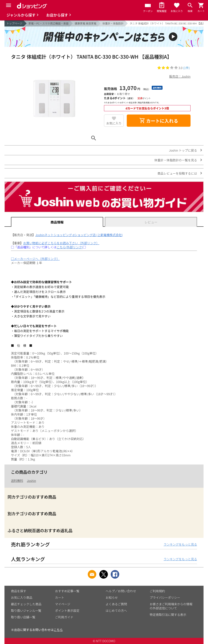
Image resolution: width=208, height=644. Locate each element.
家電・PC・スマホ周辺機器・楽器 (49, 23)
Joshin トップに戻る (183, 150)
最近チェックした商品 (26, 604)
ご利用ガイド (64, 617)
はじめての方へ (116, 610)
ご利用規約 (157, 591)
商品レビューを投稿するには (177, 173)
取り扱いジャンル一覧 (26, 610)
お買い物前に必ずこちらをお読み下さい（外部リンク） (61, 243)
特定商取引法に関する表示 (168, 615)
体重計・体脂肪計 (113, 23)
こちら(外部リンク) (70, 247)
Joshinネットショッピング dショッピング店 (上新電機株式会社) (79, 235)
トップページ (14, 23)
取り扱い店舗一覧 (23, 617)
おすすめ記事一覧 (67, 591)
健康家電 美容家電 (85, 23)
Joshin (31, 481)
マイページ (63, 604)
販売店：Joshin (180, 76)
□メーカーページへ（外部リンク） (35, 259)
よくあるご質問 (116, 604)
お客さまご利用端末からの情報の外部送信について (171, 606)
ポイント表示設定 (67, 610)
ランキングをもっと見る (180, 544)
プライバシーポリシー (165, 597)
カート (60, 597)
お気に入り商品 (22, 597)
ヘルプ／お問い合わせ (121, 591)
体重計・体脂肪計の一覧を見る (176, 160)
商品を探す (19, 591)
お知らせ (112, 597)
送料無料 (17, 481)
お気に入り (114, 123)
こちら (58, 630)
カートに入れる (159, 121)
